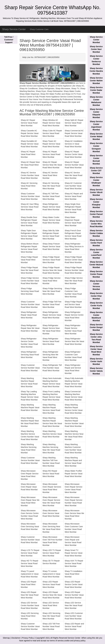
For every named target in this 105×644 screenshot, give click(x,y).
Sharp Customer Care (39, 29)
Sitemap (6, 638)
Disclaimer (16, 638)
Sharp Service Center (14, 29)
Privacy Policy (28, 638)
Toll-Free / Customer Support (9, 40)
